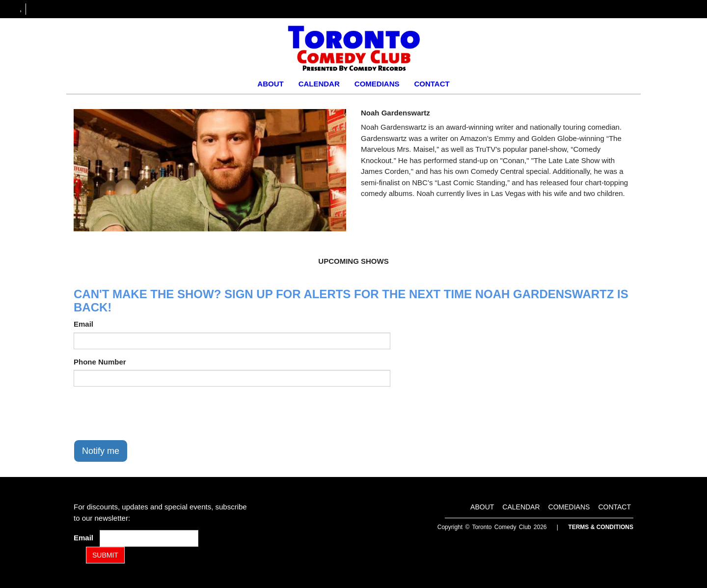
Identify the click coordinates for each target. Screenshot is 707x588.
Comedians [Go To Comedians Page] (377, 84)
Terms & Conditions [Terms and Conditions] (601, 527)
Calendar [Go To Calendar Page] (319, 84)
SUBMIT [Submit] (105, 555)
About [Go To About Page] (270, 84)
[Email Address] (149, 538)
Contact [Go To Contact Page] (432, 84)
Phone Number (100, 362)
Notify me (101, 451)
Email (83, 324)
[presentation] (148, 413)
